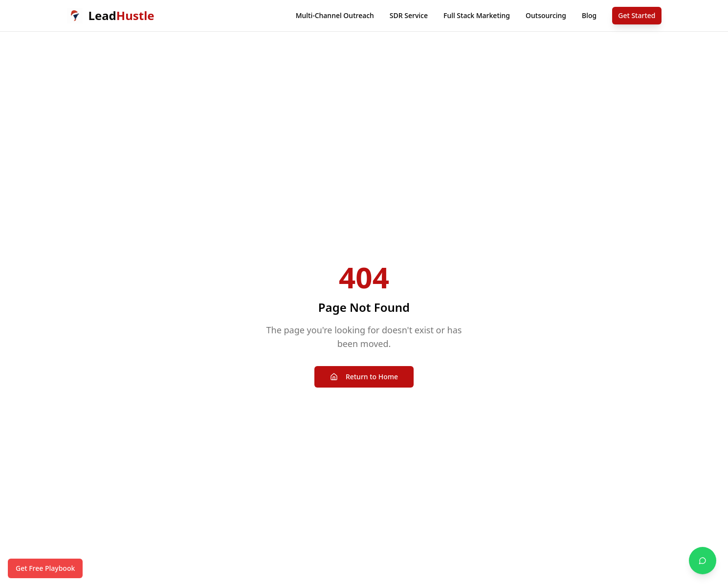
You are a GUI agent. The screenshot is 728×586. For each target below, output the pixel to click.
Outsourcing (546, 15)
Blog (589, 15)
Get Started (637, 15)
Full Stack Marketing (477, 15)
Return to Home (364, 377)
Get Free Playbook (45, 568)
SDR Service (409, 15)
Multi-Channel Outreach (335, 15)
